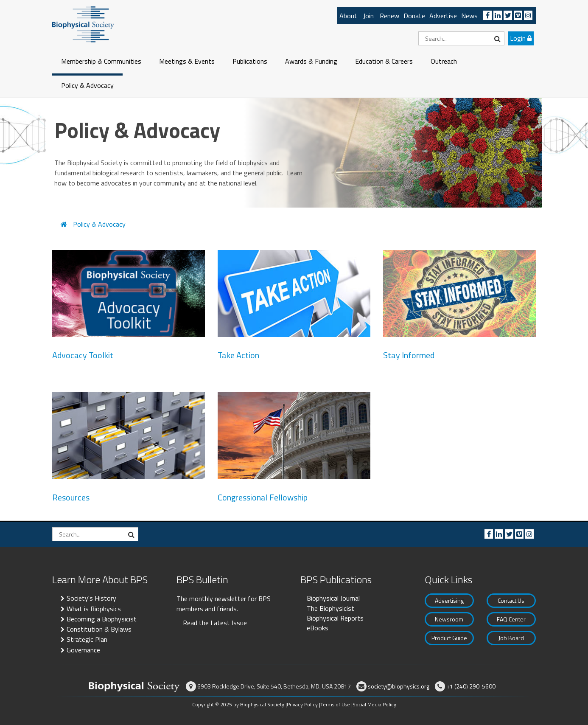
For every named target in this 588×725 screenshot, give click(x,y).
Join (368, 16)
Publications (250, 61)
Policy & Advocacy (87, 85)
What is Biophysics (94, 609)
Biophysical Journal (333, 598)
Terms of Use (335, 704)
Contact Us (511, 600)
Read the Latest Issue (215, 623)
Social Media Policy (374, 704)
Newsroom (449, 619)
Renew (389, 16)
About (348, 16)
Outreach (444, 61)
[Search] (461, 38)
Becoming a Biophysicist (102, 619)
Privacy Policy (302, 704)
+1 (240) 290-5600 (471, 686)
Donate (414, 16)
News (469, 16)
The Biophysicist (330, 608)
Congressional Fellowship (263, 497)
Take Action (238, 355)
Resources (71, 497)
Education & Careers (384, 61)
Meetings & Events (187, 61)
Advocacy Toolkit (83, 355)
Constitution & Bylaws (99, 629)
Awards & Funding (311, 61)
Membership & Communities (101, 61)
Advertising (449, 600)
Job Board (511, 638)
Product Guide (449, 638)
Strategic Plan (87, 639)
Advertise (443, 16)
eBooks (318, 628)
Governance (83, 650)
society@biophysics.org (399, 686)
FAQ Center (511, 619)
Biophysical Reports (335, 618)
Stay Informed (409, 355)
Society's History (91, 598)
